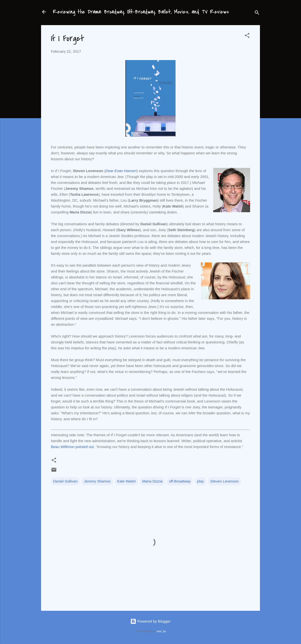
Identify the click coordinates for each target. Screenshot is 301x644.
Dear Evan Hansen (121, 171)
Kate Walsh (126, 481)
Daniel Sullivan (65, 481)
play (200, 481)
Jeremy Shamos (97, 481)
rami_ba (161, 631)
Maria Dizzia (152, 481)
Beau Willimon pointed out (72, 447)
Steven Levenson (225, 481)
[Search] (257, 13)
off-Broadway (180, 481)
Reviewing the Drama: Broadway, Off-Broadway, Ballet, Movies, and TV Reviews (141, 12)
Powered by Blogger (150, 621)
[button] (247, 36)
